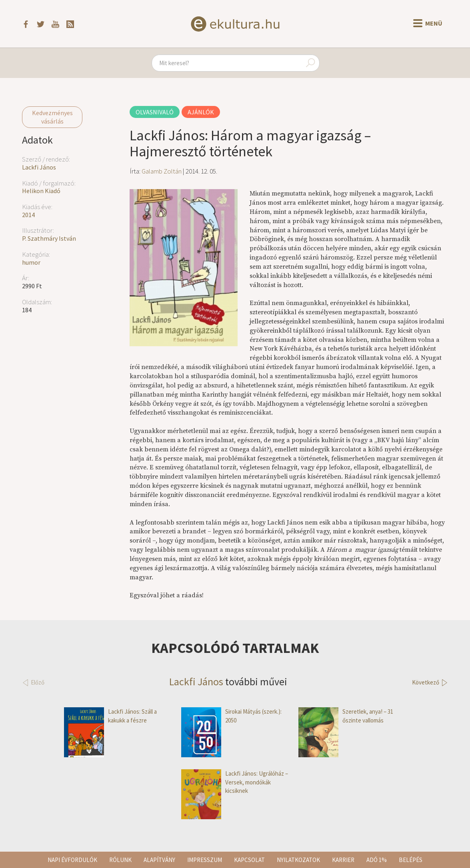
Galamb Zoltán (162, 171)
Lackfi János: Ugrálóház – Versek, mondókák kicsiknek (235, 782)
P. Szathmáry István (49, 238)
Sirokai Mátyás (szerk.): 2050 (231, 716)
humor (31, 262)
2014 (28, 215)
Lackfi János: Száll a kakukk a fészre (110, 716)
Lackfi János (39, 167)
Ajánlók (201, 112)
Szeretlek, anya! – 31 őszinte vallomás (346, 716)
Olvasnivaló (155, 112)
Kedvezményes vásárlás (52, 117)
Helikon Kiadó (41, 191)
